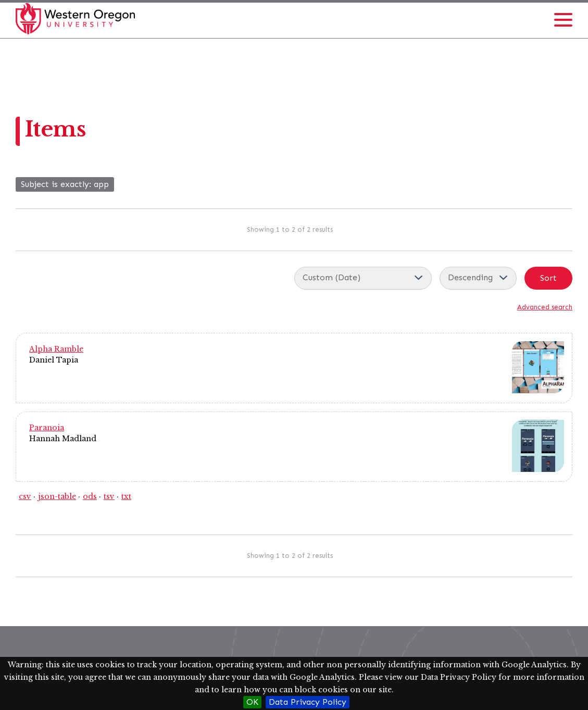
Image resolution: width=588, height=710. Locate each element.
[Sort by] (363, 278)
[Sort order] (478, 278)
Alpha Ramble (56, 349)
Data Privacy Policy (308, 702)
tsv (109, 496)
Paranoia (47, 428)
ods (90, 496)
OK (252, 702)
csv (25, 496)
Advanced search (545, 307)
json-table (57, 496)
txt (126, 496)
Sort (548, 278)
